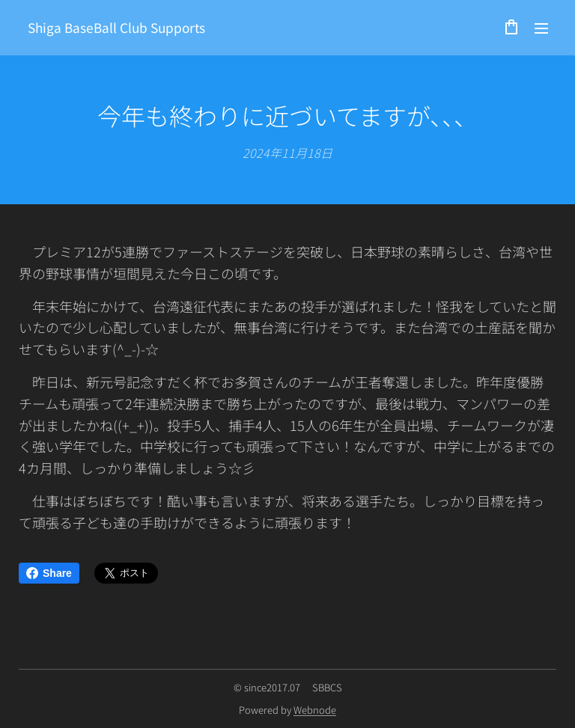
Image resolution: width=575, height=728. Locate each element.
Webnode (315, 710)
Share (49, 573)
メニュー (541, 28)
